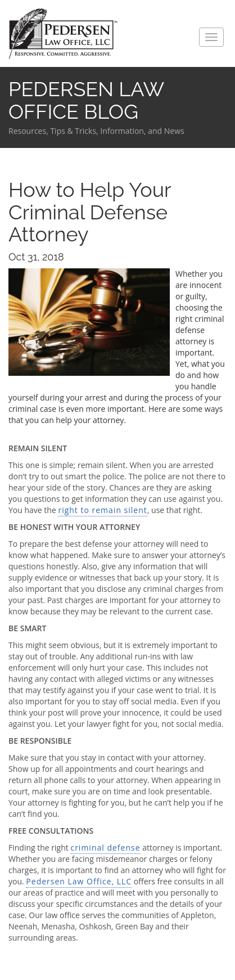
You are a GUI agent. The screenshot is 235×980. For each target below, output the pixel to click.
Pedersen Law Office (63, 34)
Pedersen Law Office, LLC (79, 881)
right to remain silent (102, 510)
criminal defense (105, 848)
